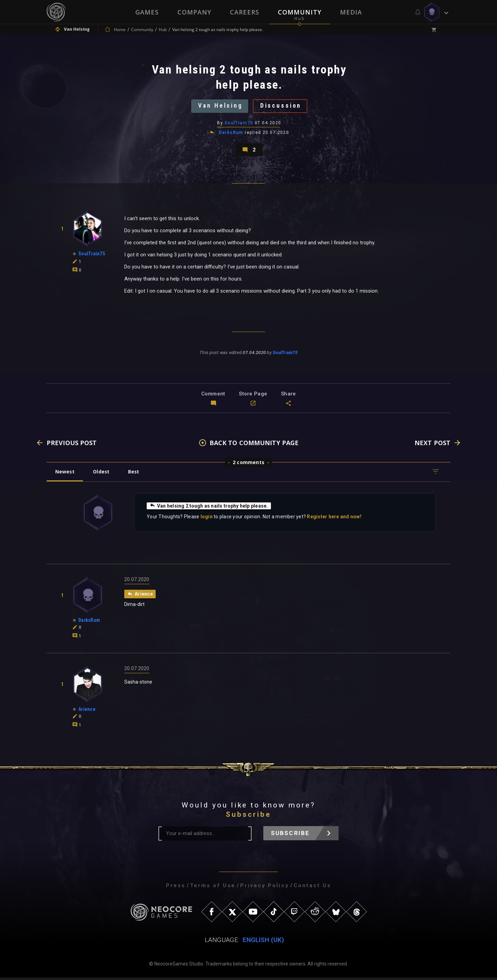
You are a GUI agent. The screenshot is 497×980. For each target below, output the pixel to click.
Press (176, 888)
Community (300, 12)
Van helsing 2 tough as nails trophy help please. (209, 508)
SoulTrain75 (239, 124)
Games (147, 12)
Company (194, 12)
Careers (245, 12)
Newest (65, 474)
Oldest (102, 474)
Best (135, 474)
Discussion (282, 106)
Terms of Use (213, 888)
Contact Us (312, 888)
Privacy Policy (265, 888)
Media (351, 12)
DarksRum (231, 134)
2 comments (248, 465)
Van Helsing (220, 106)
